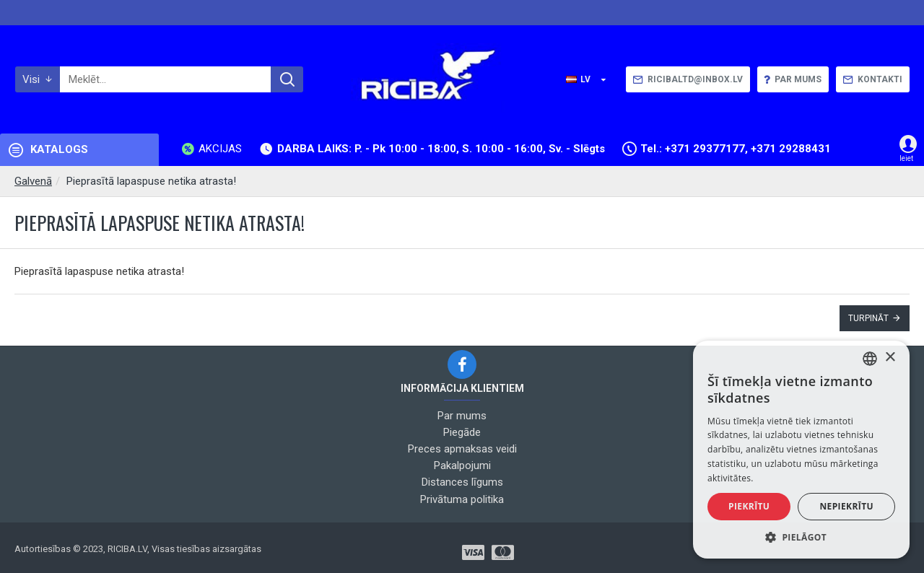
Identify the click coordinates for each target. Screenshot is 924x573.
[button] (801, 537)
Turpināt (868, 318)
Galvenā (33, 181)
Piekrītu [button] (749, 506)
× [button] (890, 358)
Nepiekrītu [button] (846, 506)
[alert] (801, 450)
